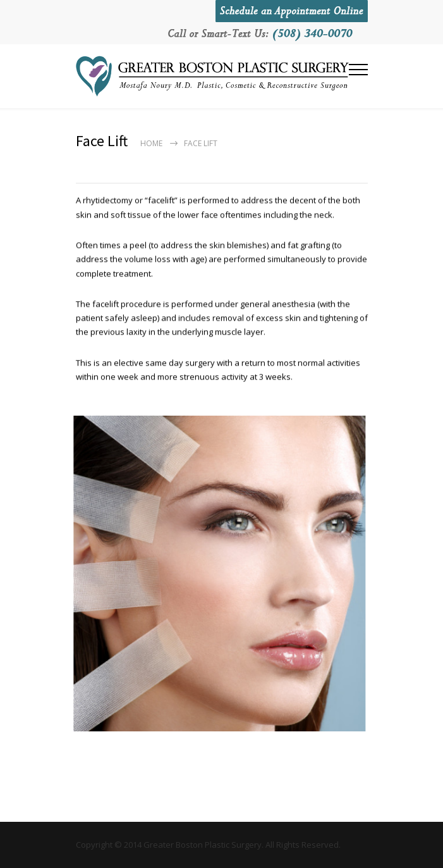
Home (151, 143)
